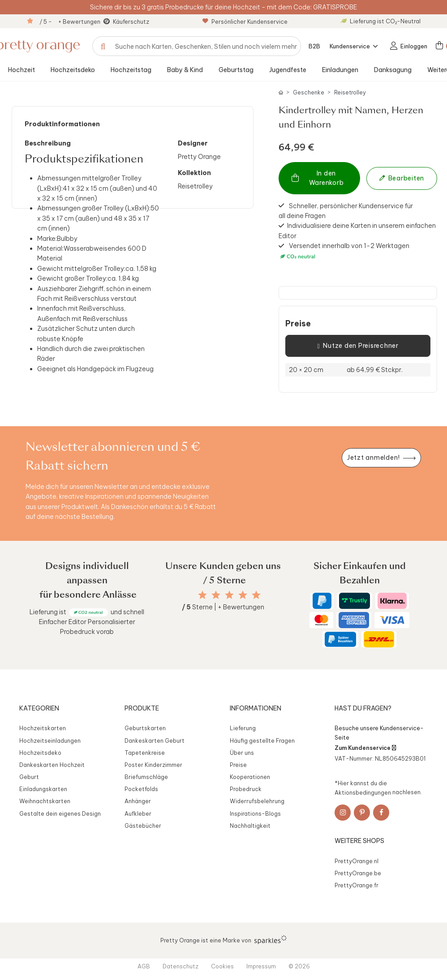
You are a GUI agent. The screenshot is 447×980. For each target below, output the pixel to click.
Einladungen (340, 70)
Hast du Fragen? (363, 708)
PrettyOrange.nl (357, 861)
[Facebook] (381, 813)
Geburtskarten (145, 728)
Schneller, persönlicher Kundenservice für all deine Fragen (346, 210)
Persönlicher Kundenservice (245, 21)
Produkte (142, 708)
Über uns (242, 753)
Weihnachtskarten (45, 801)
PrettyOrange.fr (357, 885)
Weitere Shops (359, 841)
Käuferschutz (131, 21)
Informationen (256, 708)
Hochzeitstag (131, 70)
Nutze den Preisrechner (358, 346)
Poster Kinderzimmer (153, 765)
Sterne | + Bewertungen (223, 607)
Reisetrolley (350, 92)
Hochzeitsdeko (73, 70)
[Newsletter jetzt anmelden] (381, 458)
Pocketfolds (141, 789)
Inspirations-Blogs (255, 813)
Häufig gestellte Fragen (262, 740)
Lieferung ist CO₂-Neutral (381, 21)
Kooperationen (250, 777)
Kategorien (39, 708)
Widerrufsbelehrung (257, 801)
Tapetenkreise (145, 753)
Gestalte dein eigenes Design (60, 813)
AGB (144, 966)
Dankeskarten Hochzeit (52, 765)
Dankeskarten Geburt (155, 740)
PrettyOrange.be (358, 873)
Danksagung (393, 70)
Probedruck (246, 789)
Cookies (222, 966)
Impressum (261, 966)
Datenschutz (181, 966)
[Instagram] (343, 813)
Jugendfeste (288, 70)
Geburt (29, 777)
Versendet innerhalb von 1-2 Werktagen (344, 251)
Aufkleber (138, 813)
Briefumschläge (146, 777)
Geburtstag (236, 70)
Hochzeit (21, 70)
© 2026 (299, 966)
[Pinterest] (362, 813)
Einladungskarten (43, 789)
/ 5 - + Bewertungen (70, 21)
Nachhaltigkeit (250, 826)
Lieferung (243, 728)
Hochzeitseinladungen (50, 740)
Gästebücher (143, 826)
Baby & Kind (185, 70)
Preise (298, 324)
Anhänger (138, 801)
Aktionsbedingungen (363, 792)
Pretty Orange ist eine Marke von (224, 940)
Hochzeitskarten (43, 728)
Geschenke (309, 92)
